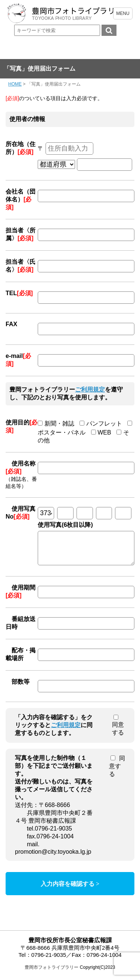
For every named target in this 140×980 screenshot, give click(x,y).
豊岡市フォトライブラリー (52, 973)
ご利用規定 (90, 389)
